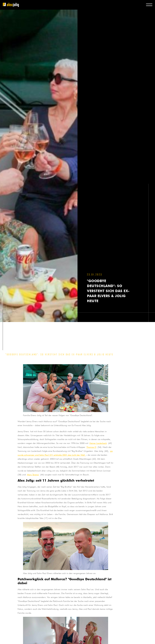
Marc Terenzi (33, 474)
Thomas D (91, 447)
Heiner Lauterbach (98, 443)
